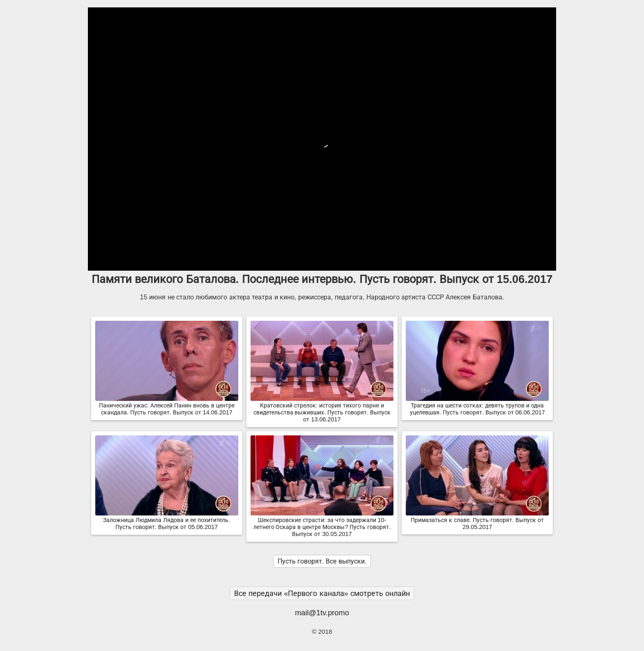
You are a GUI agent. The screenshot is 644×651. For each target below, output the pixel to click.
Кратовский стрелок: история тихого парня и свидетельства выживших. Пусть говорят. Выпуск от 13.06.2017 (322, 409)
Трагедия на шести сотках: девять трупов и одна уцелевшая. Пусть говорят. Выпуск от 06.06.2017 (477, 406)
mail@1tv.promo (322, 613)
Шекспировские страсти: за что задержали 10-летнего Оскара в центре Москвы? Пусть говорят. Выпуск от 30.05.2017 (322, 524)
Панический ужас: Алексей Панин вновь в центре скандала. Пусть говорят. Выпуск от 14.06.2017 (167, 406)
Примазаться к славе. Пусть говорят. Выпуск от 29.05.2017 (477, 520)
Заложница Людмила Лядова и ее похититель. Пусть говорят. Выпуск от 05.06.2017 (167, 520)
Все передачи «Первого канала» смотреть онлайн (322, 593)
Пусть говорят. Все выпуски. (322, 561)
